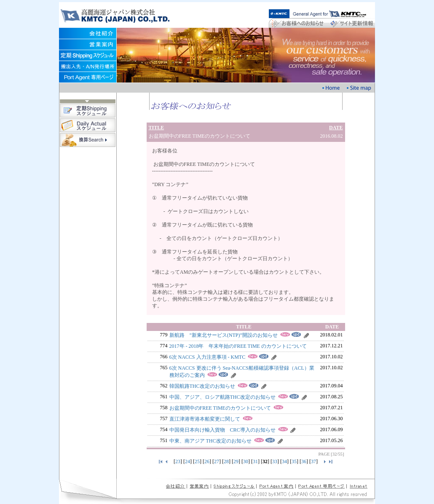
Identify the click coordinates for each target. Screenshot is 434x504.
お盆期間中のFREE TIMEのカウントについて (220, 408)
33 (275, 461)
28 (226, 461)
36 (304, 461)
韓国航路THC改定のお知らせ (202, 386)
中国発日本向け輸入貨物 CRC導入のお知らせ (222, 430)
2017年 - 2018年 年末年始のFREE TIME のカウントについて (238, 346)
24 (188, 461)
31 (255, 461)
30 (246, 461)
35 (294, 461)
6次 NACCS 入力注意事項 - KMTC (208, 357)
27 (217, 461)
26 (207, 461)
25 (197, 461)
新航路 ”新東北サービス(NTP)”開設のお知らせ (224, 335)
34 (284, 461)
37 (313, 461)
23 (178, 461)
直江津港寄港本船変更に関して (205, 419)
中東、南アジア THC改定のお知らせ (210, 441)
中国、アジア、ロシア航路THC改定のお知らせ (222, 397)
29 (236, 461)
